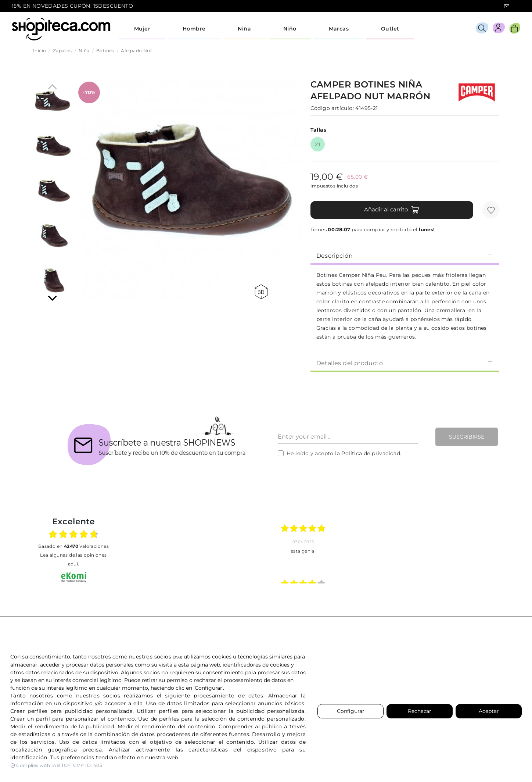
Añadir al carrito (392, 210)
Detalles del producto (405, 363)
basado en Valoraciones (73, 546)
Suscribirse (467, 437)
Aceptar (489, 711)
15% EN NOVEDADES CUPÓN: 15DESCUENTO (72, 6)
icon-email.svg (507, 6)
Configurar (351, 711)
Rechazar (420, 711)
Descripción (405, 255)
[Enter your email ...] (348, 437)
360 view (261, 292)
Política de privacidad (371, 453)
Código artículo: (332, 108)
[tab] (405, 255)
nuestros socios (150, 657)
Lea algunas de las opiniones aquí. (73, 559)
